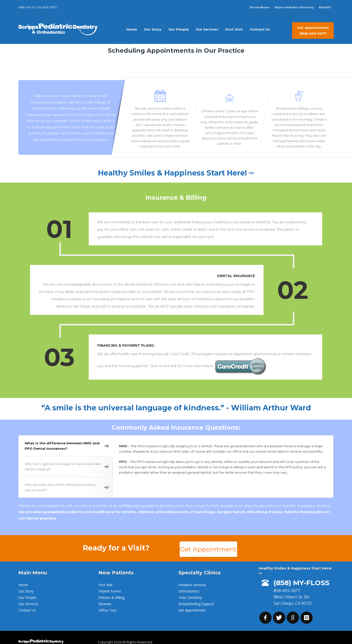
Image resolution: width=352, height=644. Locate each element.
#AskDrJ (325, 7)
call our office (78, 496)
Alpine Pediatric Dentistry (294, 7)
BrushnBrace (260, 7)
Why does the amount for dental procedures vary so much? (67, 478)
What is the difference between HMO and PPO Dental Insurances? (67, 436)
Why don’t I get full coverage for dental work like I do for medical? (67, 457)
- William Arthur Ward (269, 398)
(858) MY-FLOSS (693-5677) (38, 7)
